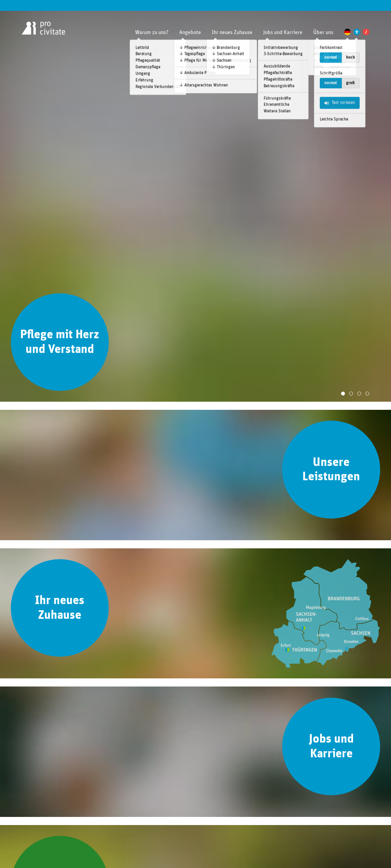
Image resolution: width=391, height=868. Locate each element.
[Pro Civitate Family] (366, 32)
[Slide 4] (367, 394)
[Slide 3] (359, 394)
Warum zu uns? (152, 33)
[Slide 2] (351, 394)
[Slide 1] (343, 394)
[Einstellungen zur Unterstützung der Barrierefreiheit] (357, 32)
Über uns (323, 33)
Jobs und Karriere (283, 33)
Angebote (190, 33)
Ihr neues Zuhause (232, 33)
